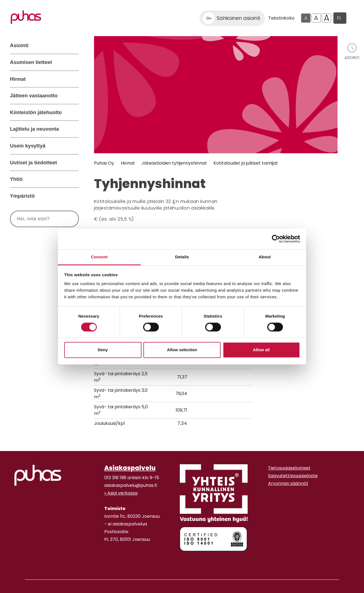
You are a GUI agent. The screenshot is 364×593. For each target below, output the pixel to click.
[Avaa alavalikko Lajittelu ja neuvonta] (73, 129)
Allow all (261, 350)
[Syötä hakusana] (34, 219)
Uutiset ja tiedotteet (34, 163)
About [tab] (265, 257)
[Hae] (68, 219)
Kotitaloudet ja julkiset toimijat (246, 163)
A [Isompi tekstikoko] (316, 18)
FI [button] (339, 18)
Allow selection (182, 350)
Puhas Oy (104, 163)
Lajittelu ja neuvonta (34, 129)
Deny (103, 350)
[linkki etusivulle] (38, 475)
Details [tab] (182, 257)
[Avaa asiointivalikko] (352, 51)
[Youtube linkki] (111, 561)
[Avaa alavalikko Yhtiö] (73, 179)
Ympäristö (22, 196)
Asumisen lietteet (31, 62)
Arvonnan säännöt (288, 483)
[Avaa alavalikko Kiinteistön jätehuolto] (73, 112)
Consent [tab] (99, 257)
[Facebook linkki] (102, 561)
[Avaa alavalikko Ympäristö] (73, 196)
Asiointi (19, 45)
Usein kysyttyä (28, 146)
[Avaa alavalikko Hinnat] (73, 79)
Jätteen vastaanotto (34, 96)
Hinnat (18, 79)
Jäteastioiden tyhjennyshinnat (174, 163)
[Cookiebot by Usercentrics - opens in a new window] (276, 239)
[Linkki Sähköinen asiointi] (232, 18)
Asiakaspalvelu (130, 468)
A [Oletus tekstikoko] (306, 18)
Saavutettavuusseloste (293, 476)
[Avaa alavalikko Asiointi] (73, 45)
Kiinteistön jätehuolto (36, 112)
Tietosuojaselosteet (289, 468)
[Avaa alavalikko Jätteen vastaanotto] (73, 96)
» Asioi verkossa (121, 493)
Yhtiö (16, 179)
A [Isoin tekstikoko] (327, 18)
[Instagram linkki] (106, 561)
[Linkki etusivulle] (26, 17)
